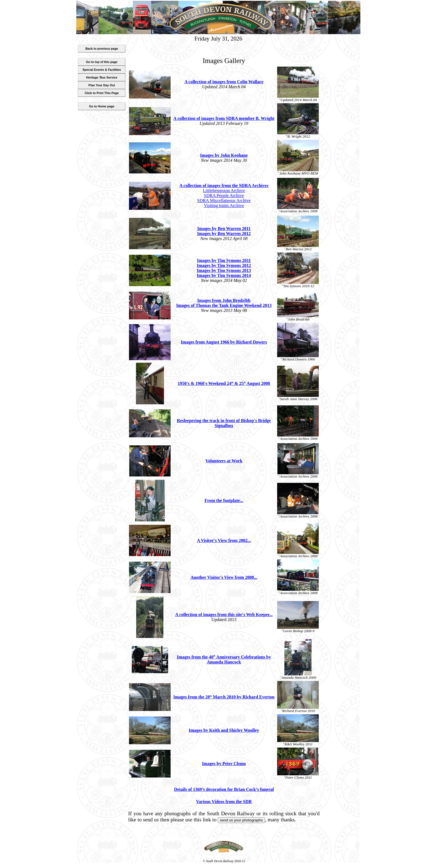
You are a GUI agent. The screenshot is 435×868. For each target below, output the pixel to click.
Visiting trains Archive (224, 205)
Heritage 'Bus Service (102, 77)
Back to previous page (102, 49)
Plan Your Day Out (102, 85)
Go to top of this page (102, 62)
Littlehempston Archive (224, 190)
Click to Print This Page (102, 93)
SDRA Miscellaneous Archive (224, 200)
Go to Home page (102, 106)
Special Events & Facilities (102, 70)
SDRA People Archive (224, 195)
